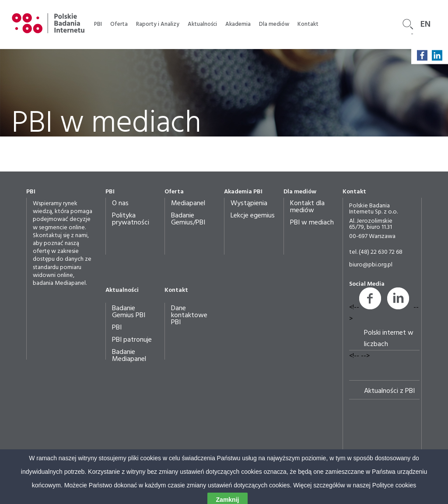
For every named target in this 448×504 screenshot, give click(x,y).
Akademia (238, 24)
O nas (120, 203)
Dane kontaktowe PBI (189, 315)
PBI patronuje (132, 340)
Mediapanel (188, 203)
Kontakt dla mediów (307, 207)
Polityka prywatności (131, 219)
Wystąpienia (249, 203)
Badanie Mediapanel (129, 356)
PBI (98, 24)
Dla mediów (274, 24)
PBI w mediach (312, 223)
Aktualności (202, 24)
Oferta (119, 24)
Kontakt (308, 24)
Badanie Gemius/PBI (188, 219)
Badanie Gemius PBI (129, 312)
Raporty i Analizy (158, 24)
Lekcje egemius (253, 216)
